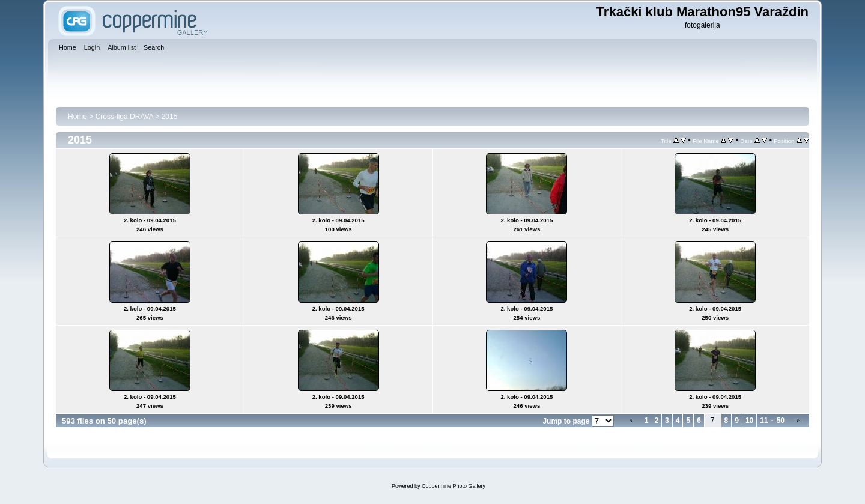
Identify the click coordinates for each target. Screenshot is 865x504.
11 (764, 421)
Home (77, 117)
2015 (170, 117)
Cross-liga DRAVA (124, 117)
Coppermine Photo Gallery (454, 486)
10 (749, 421)
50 (781, 421)
